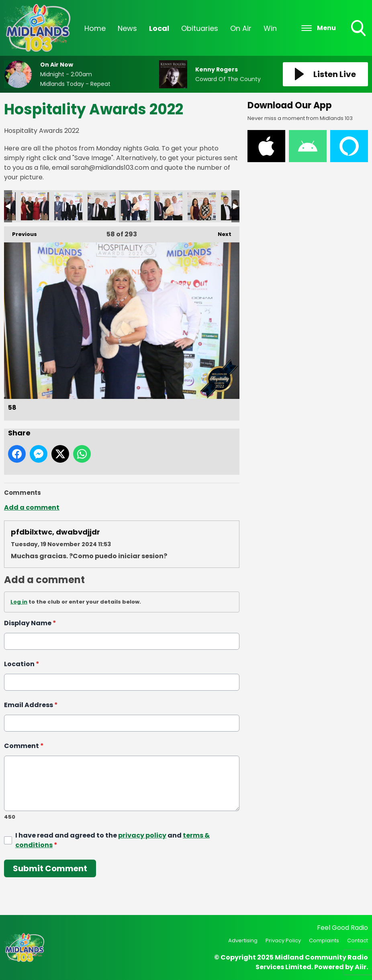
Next (221, 232)
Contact (358, 940)
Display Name (30, 623)
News (127, 28)
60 (202, 206)
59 (168, 206)
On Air (241, 28)
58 (135, 206)
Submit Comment (50, 868)
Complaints (324, 940)
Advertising (243, 940)
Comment (24, 746)
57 (102, 206)
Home (95, 28)
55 (35, 206)
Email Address (31, 705)
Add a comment (32, 507)
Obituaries (200, 28)
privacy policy (142, 835)
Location (22, 664)
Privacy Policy (283, 940)
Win (270, 28)
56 (68, 206)
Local (159, 28)
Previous (20, 232)
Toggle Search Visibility (359, 29)
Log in (19, 602)
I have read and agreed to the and (112, 840)
